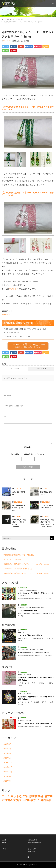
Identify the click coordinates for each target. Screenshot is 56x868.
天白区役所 (30, 800)
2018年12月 (8, 763)
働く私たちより (17, 41)
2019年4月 (7, 753)
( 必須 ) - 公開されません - (14, 406)
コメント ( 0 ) (15, 369)
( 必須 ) (7, 395)
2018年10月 (8, 772)
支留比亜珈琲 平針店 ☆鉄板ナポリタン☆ (34, 653)
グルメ (20, 650)
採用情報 (4, 843)
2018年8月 (7, 781)
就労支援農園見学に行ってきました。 (19, 508)
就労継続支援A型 (32, 840)
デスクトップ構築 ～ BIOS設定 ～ (30, 635)
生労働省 (37, 796)
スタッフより (28, 590)
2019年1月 (7, 758)
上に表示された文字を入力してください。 (28, 454)
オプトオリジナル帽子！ (12, 559)
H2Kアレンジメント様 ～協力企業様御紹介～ (35, 723)
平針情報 (41, 650)
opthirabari (6, 315)
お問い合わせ (31, 852)
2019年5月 (7, 749)
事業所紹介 (35, 590)
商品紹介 (26, 41)
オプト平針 (14, 289)
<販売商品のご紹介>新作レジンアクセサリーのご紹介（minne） (27, 564)
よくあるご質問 (32, 849)
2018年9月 (7, 776)
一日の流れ (5, 849)
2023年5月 (7, 744)
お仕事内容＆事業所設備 (34, 843)
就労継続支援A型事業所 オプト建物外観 (19, 555)
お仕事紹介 (21, 590)
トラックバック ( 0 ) (41, 369)
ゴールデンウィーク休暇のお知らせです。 (19, 569)
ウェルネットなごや (15, 796)
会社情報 (4, 840)
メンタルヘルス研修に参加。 (28, 610)
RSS (28, 857)
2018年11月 (8, 767)
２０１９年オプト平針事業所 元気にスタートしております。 (36, 594)
